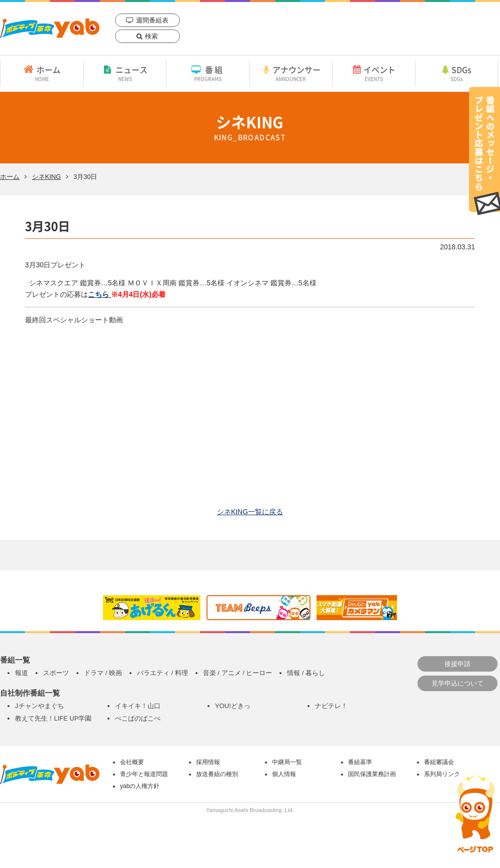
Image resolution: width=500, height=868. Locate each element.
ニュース (125, 73)
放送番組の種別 (217, 774)
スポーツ (56, 673)
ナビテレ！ (331, 706)
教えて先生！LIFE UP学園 (53, 718)
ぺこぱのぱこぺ (138, 718)
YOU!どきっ (233, 706)
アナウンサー (291, 73)
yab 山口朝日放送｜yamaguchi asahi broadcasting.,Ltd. (50, 28)
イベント (374, 73)
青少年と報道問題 (144, 774)
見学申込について (457, 683)
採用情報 (208, 762)
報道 (21, 673)
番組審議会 (439, 762)
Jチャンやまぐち (39, 706)
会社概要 (132, 762)
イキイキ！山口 (138, 706)
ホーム (42, 73)
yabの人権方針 (140, 786)
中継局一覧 (287, 762)
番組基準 (360, 762)
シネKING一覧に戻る (250, 512)
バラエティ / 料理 (162, 673)
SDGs (456, 73)
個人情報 (284, 774)
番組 (208, 73)
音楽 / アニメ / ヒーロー (238, 673)
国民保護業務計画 (372, 774)
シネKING (46, 177)
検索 (151, 36)
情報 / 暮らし (306, 673)
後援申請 (457, 664)
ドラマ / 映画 (103, 673)
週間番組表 (152, 20)
